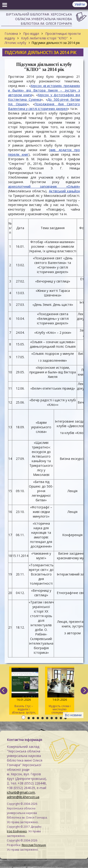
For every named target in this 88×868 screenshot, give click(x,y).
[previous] (4, 691)
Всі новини (73, 715)
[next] (84, 691)
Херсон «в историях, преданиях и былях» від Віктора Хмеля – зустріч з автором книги (44, 90)
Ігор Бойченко (17, 831)
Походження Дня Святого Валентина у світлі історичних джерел (44, 106)
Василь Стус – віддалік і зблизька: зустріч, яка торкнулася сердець (24, 691)
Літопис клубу (16, 43)
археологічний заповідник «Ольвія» (44, 186)
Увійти (80, 4)
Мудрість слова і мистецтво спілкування (60, 691)
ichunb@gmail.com (21, 792)
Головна (11, 34)
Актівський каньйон (64, 191)
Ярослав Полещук (34, 845)
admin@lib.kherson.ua (23, 797)
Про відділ (31, 34)
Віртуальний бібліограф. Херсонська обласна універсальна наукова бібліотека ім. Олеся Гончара (39, 19)
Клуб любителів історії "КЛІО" (44, 38)
